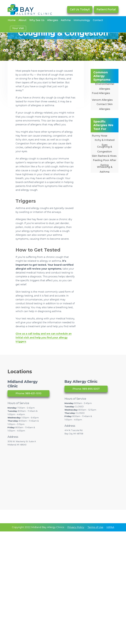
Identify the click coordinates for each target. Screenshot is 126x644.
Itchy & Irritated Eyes (105, 142)
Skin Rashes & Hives (104, 156)
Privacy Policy (76, 527)
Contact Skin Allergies (105, 107)
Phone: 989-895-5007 (86, 389)
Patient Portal (106, 9)
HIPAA (110, 527)
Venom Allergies (102, 100)
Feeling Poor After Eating (105, 163)
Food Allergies (101, 93)
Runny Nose (100, 136)
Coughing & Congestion (105, 149)
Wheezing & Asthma (105, 169)
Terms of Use (95, 527)
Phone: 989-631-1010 (28, 393)
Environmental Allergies (105, 86)
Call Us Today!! (80, 9)
